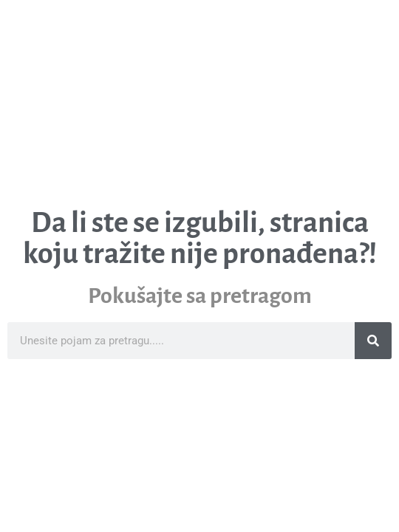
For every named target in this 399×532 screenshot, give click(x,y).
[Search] (373, 341)
